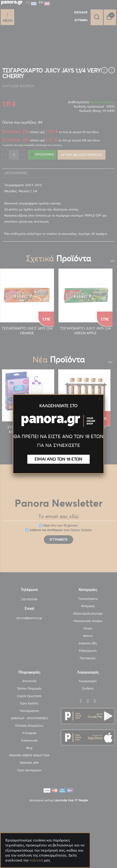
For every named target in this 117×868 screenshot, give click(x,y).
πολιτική (36, 860)
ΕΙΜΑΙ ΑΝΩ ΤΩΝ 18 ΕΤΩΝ (58, 459)
